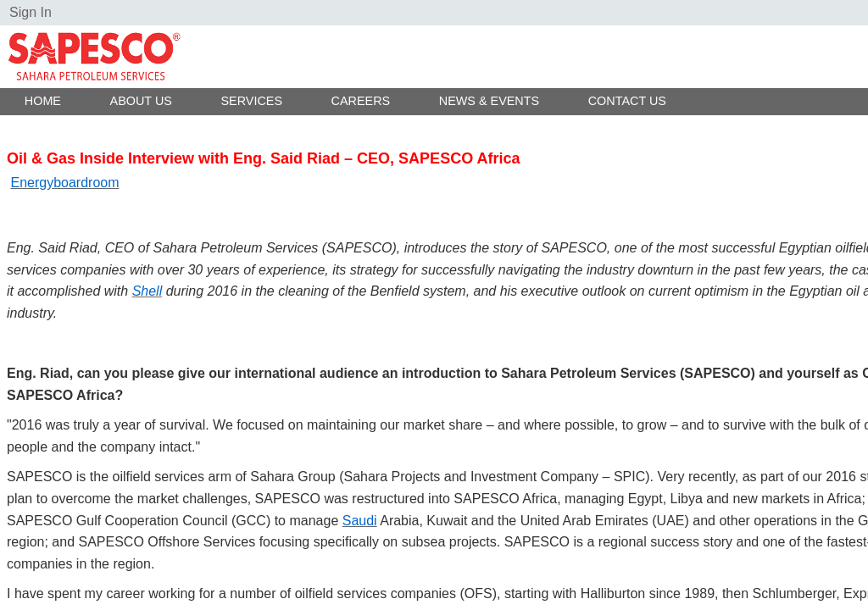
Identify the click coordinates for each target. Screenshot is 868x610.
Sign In (31, 12)
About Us (141, 101)
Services (251, 101)
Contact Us (627, 101)
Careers (361, 101)
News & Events (489, 101)
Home (43, 101)
